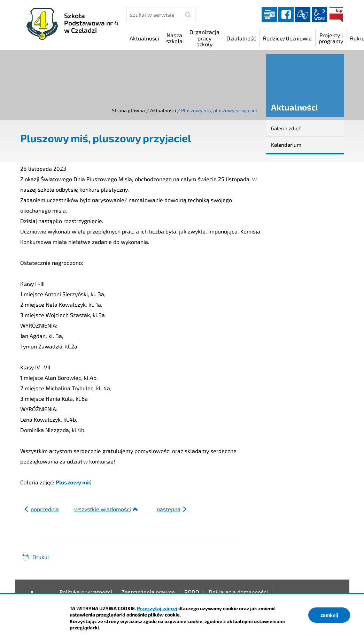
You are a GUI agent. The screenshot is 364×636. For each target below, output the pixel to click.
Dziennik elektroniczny (269, 15)
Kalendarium (286, 145)
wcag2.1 (319, 15)
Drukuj (41, 557)
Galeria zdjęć (286, 128)
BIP (336, 15)
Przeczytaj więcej (157, 608)
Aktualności (163, 110)
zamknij (329, 615)
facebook (286, 15)
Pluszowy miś (74, 482)
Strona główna (128, 110)
